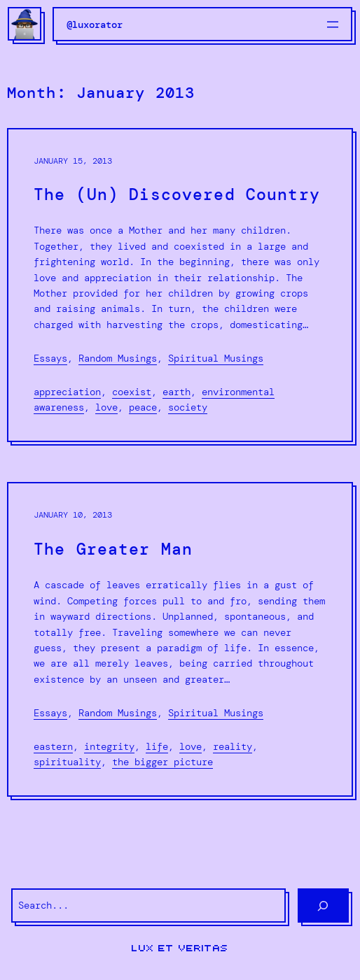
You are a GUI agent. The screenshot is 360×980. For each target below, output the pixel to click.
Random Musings (118, 358)
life (157, 746)
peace (143, 407)
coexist (132, 392)
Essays (50, 358)
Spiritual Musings (216, 358)
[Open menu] (333, 24)
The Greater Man (113, 549)
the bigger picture (162, 762)
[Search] (323, 906)
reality (233, 746)
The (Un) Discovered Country (177, 195)
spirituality (67, 762)
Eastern (53, 746)
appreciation (67, 392)
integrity (109, 746)
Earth (176, 392)
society (188, 407)
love (106, 407)
